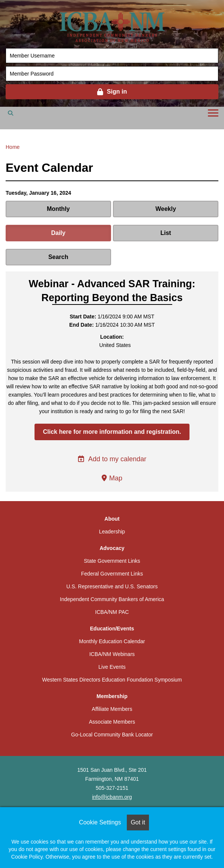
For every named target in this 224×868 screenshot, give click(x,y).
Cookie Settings (100, 822)
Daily (58, 233)
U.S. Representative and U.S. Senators (112, 586)
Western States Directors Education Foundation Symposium (112, 680)
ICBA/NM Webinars (112, 654)
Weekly (166, 209)
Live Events (112, 667)
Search (58, 257)
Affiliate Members (112, 709)
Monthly (58, 209)
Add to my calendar (112, 459)
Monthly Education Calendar (112, 641)
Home (13, 147)
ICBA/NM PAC (112, 612)
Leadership (112, 532)
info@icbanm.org (112, 797)
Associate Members (112, 722)
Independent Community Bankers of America (112, 599)
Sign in (117, 92)
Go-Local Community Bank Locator (112, 735)
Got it (138, 822)
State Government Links (112, 561)
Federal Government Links (112, 574)
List (165, 233)
